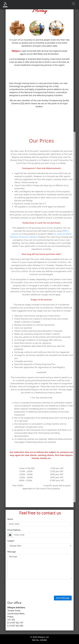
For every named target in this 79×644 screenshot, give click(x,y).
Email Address (14, 530)
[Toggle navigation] (73, 4)
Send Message (63, 598)
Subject (11, 541)
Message (12, 552)
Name (10, 519)
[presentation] (27, 587)
